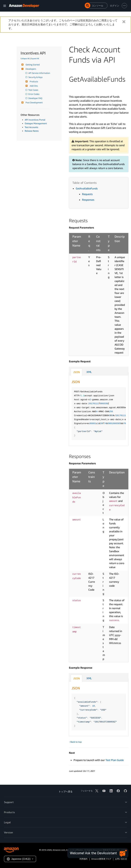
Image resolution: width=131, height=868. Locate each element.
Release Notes (32, 131)
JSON (76, 372)
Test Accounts (31, 127)
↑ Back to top (75, 742)
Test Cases (34, 90)
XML (89, 372)
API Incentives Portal (35, 120)
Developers (30, 69)
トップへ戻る (66, 791)
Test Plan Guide (115, 760)
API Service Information (40, 73)
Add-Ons (33, 86)
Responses (88, 200)
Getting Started (32, 65)
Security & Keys (36, 77)
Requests (87, 194)
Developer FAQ (36, 98)
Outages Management (36, 123)
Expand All (35, 58)
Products (33, 82)
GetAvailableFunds (87, 188)
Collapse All (25, 58)
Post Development (34, 103)
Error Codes (34, 94)
